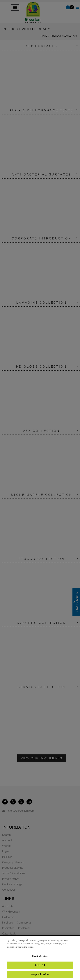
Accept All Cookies (40, 974)
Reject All (40, 965)
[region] (40, 958)
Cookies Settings (40, 956)
